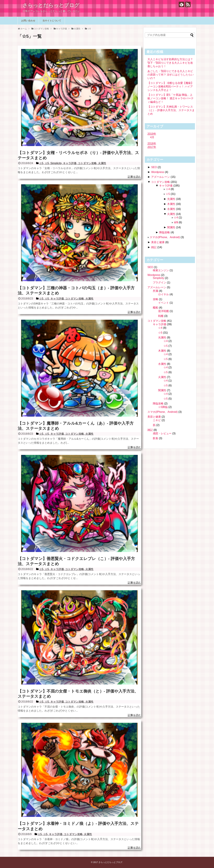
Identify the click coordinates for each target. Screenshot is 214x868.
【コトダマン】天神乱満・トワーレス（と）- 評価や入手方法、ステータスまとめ (171, 110)
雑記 (154, 247)
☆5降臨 (163, 407)
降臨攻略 (165, 232)
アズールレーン (160, 177)
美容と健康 (158, 242)
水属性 (171, 209)
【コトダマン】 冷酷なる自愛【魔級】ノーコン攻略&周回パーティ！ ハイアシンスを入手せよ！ (171, 86)
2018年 (152, 143)
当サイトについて (52, 21)
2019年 (152, 134)
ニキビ (157, 420)
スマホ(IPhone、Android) (165, 237)
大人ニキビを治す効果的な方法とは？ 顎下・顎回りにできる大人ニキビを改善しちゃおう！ (170, 63)
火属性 (171, 214)
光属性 (171, 199)
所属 (155, 291)
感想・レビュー (162, 433)
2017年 (152, 147)
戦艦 (161, 316)
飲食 (155, 438)
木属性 (171, 204)
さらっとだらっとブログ (51, 5)
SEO (154, 167)
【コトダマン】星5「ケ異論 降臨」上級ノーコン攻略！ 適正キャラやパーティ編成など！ (171, 98)
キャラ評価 (166, 186)
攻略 (155, 299)
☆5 (168, 194)
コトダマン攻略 (160, 182)
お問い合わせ (28, 21)
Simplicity (158, 278)
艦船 (155, 308)
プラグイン (159, 283)
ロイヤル (164, 294)
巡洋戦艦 (164, 311)
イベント (164, 303)
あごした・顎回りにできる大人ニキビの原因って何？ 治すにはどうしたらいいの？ (171, 75)
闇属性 (171, 227)
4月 (152, 137)
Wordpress (158, 172)
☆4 (168, 189)
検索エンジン (161, 270)
